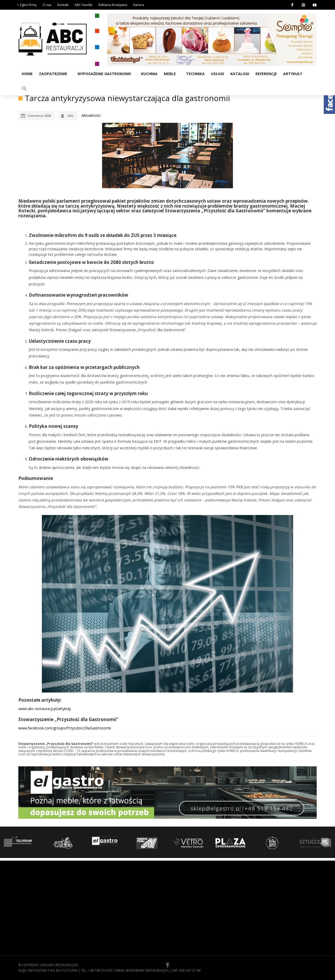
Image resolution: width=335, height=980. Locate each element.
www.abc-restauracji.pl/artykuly (45, 709)
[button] (311, 73)
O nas (47, 5)
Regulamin (181, 898)
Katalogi (239, 73)
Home (27, 73)
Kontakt (63, 5)
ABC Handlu (83, 5)
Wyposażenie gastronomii (104, 73)
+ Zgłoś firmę (27, 5)
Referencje (266, 73)
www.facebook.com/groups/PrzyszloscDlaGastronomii (65, 728)
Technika (195, 73)
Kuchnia (149, 73)
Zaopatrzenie (53, 73)
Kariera (139, 5)
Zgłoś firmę (182, 914)
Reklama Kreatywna (113, 5)
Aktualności (91, 115)
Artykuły (292, 73)
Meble (170, 73)
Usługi (217, 73)
